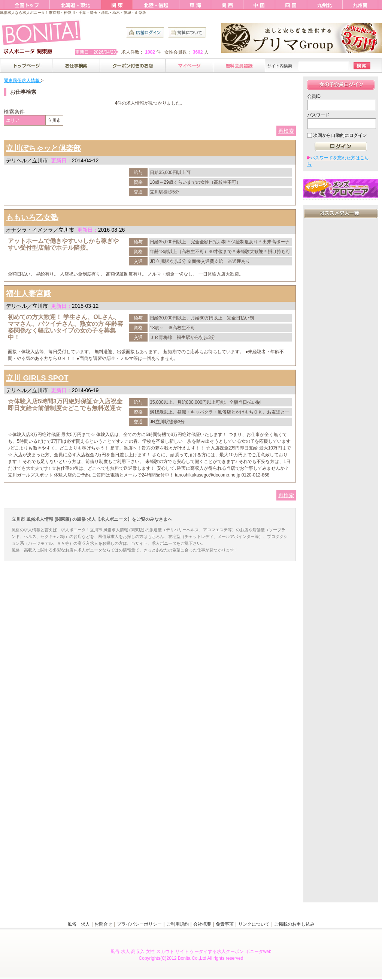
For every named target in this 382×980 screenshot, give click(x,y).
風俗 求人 (79, 924)
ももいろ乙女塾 (32, 217)
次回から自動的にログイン (340, 135)
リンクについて (254, 924)
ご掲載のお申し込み (294, 924)
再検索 (286, 131)
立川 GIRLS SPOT (37, 378)
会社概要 (202, 924)
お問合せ (103, 924)
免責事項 (225, 924)
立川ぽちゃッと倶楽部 (43, 148)
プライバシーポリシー (139, 924)
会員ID (314, 96)
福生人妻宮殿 (28, 294)
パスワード (318, 115)
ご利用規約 (178, 924)
